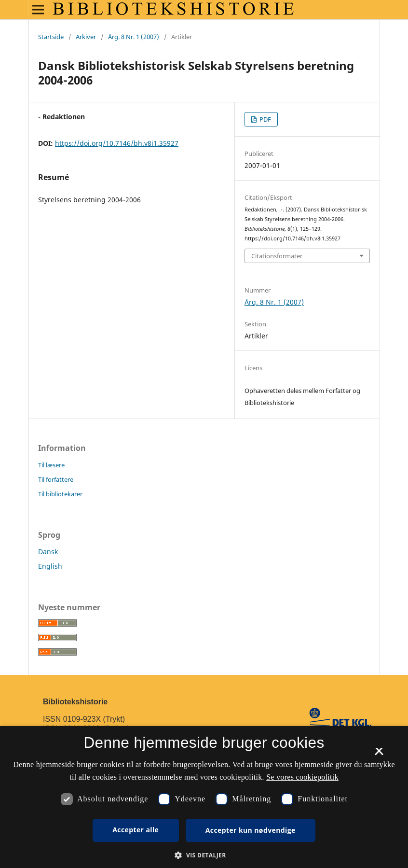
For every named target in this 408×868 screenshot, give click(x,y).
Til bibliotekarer (60, 494)
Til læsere (51, 465)
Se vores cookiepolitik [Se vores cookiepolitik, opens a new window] (302, 777)
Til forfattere (56, 479)
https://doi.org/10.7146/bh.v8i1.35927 (117, 143)
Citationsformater (277, 256)
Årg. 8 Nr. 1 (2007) (134, 37)
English (50, 566)
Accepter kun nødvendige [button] (251, 830)
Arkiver (86, 37)
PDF (265, 119)
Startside (51, 37)
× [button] (379, 755)
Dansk (48, 552)
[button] (204, 855)
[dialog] (204, 797)
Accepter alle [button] (136, 830)
